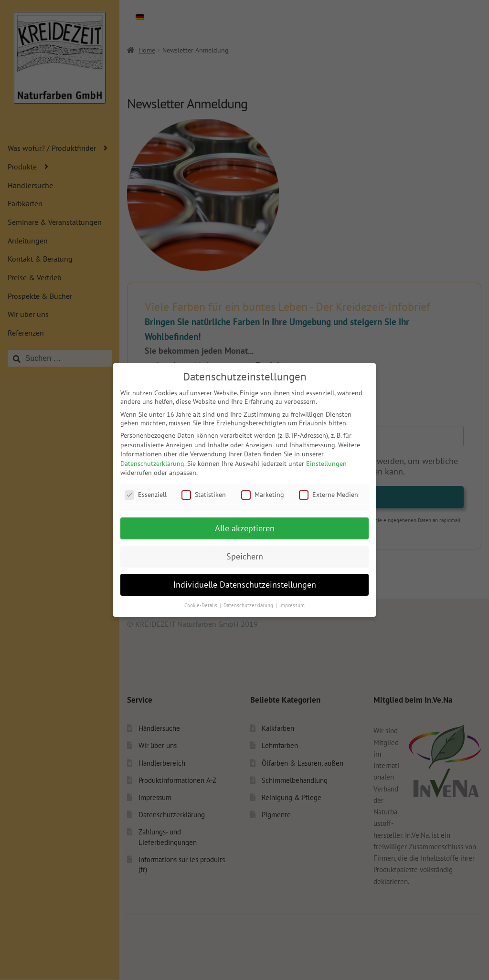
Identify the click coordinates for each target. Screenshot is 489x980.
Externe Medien (329, 495)
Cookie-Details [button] (202, 605)
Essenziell (146, 495)
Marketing (263, 495)
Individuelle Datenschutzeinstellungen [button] (245, 585)
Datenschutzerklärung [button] (249, 605)
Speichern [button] (245, 556)
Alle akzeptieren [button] (245, 528)
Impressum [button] (292, 605)
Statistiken (204, 495)
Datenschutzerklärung (152, 464)
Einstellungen (326, 464)
